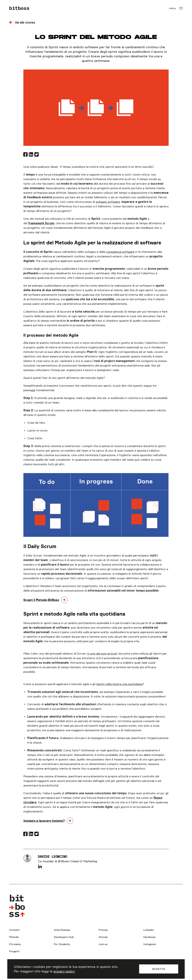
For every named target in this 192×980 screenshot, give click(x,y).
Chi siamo (15, 944)
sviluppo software (108, 202)
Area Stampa (62, 930)
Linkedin (149, 930)
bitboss (19, 8)
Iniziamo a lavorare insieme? (44, 821)
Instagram (150, 944)
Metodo (14, 937)
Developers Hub (64, 937)
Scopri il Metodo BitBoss (41, 600)
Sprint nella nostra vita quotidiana (119, 684)
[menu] (176, 8)
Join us (103, 944)
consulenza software (120, 252)
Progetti (14, 951)
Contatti (14, 930)
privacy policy (64, 971)
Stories (103, 937)
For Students (62, 944)
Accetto (159, 969)
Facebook (149, 937)
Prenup (103, 930)
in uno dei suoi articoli (102, 653)
